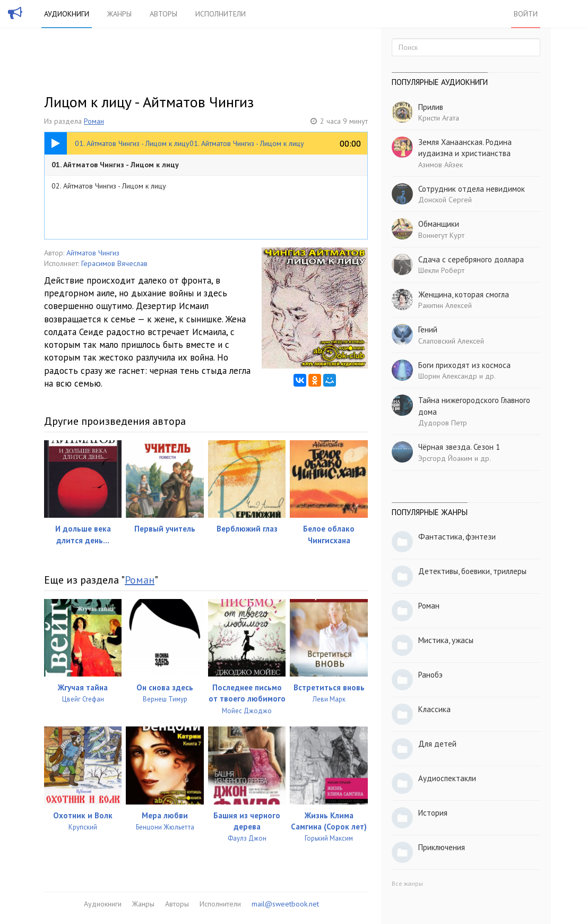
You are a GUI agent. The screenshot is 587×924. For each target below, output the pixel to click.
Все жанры (407, 883)
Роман (94, 121)
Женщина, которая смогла (464, 294)
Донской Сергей (445, 200)
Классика (434, 709)
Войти (526, 14)
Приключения (442, 847)
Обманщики (439, 224)
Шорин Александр (448, 376)
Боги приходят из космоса (464, 365)
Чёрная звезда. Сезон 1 (459, 447)
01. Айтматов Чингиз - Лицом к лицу (115, 165)
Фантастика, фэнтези (457, 537)
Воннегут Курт (441, 235)
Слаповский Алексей (451, 341)
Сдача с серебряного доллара (471, 259)
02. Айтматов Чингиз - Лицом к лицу (109, 186)
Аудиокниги (67, 14)
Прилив (431, 107)
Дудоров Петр (443, 423)
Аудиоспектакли (447, 778)
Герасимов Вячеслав (114, 263)
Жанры (119, 14)
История (433, 813)
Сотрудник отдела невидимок (472, 189)
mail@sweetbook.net (285, 904)
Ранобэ (430, 675)
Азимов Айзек (441, 165)
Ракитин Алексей (445, 305)
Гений (428, 330)
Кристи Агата (439, 118)
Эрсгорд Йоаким (445, 458)
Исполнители (221, 14)
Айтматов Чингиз (93, 253)
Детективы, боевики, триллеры (472, 571)
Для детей (437, 744)
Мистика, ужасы (446, 640)
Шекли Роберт (441, 270)
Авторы (163, 14)
